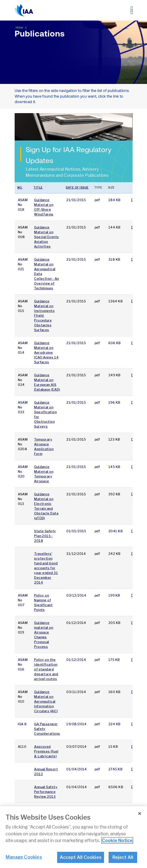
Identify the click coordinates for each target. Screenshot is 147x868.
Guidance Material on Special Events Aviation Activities (46, 237)
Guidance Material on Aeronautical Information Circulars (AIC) (46, 701)
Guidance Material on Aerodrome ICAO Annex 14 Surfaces (46, 352)
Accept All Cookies (81, 860)
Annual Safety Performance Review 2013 (46, 792)
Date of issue (77, 188)
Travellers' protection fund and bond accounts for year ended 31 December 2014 (46, 568)
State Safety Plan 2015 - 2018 (45, 536)
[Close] (140, 816)
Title (38, 188)
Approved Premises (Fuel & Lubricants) (46, 751)
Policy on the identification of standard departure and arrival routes (46, 669)
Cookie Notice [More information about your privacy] (117, 843)
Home (20, 28)
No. (20, 188)
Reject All (123, 860)
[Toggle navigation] (132, 10)
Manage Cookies (24, 859)
